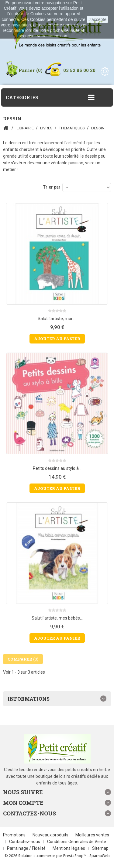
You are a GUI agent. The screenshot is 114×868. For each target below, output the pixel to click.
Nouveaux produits (51, 835)
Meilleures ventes (92, 835)
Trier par (52, 187)
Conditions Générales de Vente (77, 842)
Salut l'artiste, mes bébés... (57, 618)
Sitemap (100, 848)
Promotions (15, 835)
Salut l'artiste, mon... (57, 319)
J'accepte (97, 19)
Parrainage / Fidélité (27, 848)
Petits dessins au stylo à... (57, 468)
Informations (29, 699)
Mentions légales (69, 848)
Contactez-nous (25, 842)
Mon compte (23, 803)
